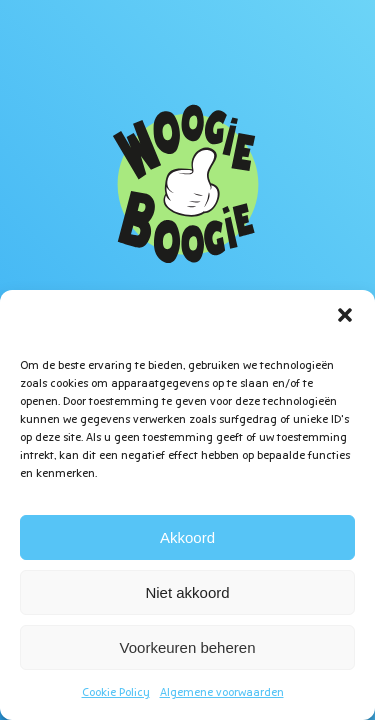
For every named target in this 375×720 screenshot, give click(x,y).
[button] (345, 315)
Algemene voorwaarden (222, 693)
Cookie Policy (116, 693)
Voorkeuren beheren (188, 647)
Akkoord (187, 537)
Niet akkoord (187, 592)
